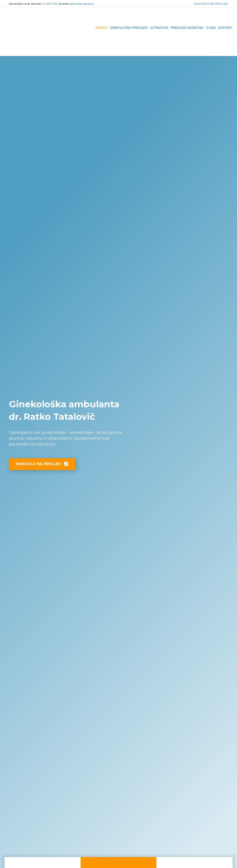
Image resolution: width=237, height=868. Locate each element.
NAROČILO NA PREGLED (211, 4)
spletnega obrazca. (82, 4)
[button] (42, 464)
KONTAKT (225, 28)
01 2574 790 (50, 4)
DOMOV (101, 28)
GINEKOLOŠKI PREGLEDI (129, 28)
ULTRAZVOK (159, 28)
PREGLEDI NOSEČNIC (187, 28)
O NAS (211, 28)
